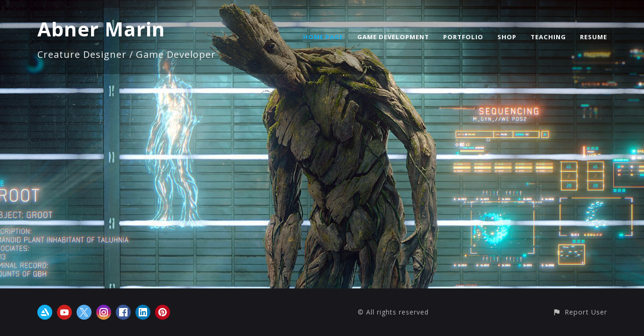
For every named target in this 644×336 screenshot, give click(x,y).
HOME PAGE (323, 37)
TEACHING (548, 37)
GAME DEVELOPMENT (393, 37)
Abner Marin (101, 29)
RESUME (594, 37)
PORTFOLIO (463, 37)
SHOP (507, 37)
